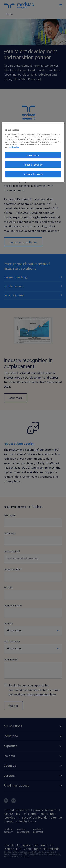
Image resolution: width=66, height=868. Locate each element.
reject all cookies (33, 165)
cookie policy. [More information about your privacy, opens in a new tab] (14, 147)
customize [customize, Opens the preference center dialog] (33, 155)
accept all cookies (33, 174)
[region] (33, 152)
